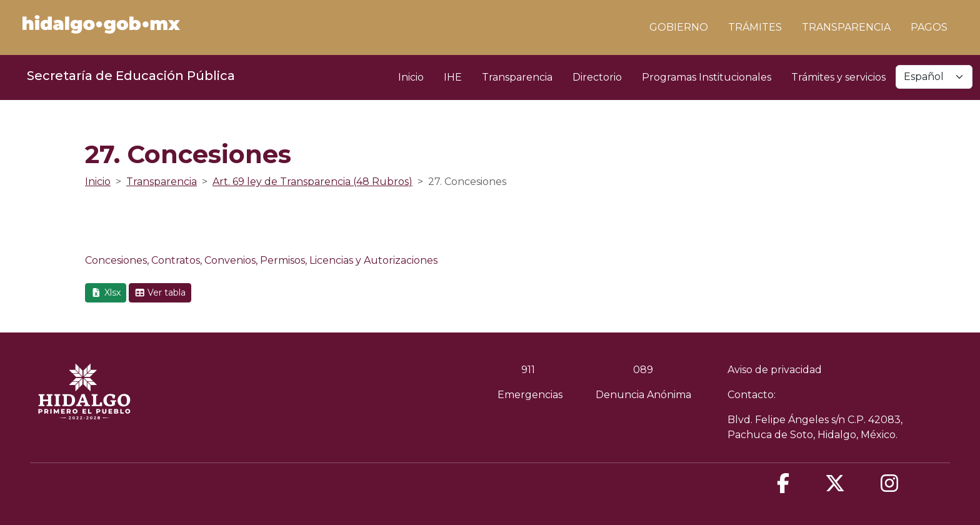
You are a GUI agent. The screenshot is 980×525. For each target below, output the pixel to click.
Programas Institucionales (707, 77)
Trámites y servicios (838, 77)
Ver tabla (160, 292)
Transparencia (517, 77)
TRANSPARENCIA (846, 27)
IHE (453, 77)
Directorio (597, 77)
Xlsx (106, 292)
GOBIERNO (679, 27)
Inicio (411, 77)
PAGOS (929, 27)
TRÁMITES (755, 27)
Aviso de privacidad (775, 370)
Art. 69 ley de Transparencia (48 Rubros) (312, 182)
